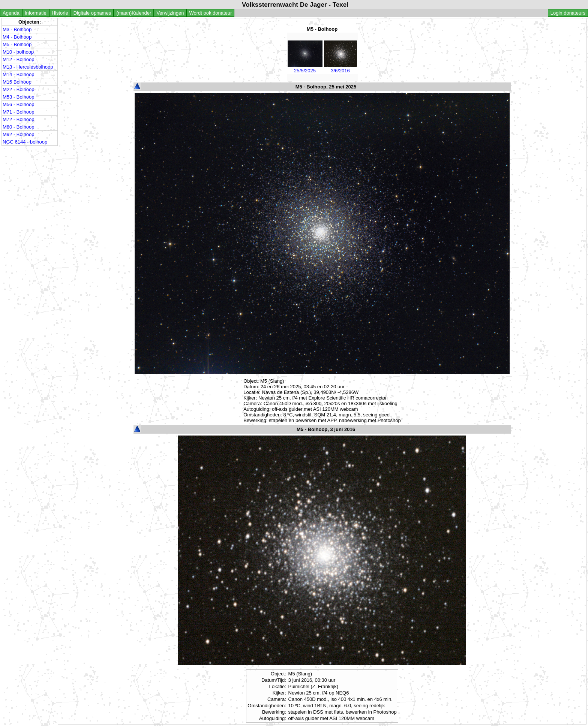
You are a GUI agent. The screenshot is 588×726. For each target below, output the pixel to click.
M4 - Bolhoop (17, 37)
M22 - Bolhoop (19, 89)
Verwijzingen (170, 13)
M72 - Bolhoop (19, 119)
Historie (60, 13)
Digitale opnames (92, 13)
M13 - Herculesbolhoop (28, 67)
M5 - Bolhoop (17, 44)
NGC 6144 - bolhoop (25, 142)
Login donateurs (568, 13)
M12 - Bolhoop (19, 59)
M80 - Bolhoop (19, 127)
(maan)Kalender (134, 13)
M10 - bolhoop (18, 52)
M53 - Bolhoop (19, 97)
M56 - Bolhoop (19, 104)
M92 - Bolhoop (19, 134)
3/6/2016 (340, 68)
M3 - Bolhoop (17, 29)
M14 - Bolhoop (19, 74)
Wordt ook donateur (210, 13)
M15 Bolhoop (17, 82)
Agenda (11, 13)
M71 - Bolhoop (19, 112)
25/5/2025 (305, 68)
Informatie (36, 13)
